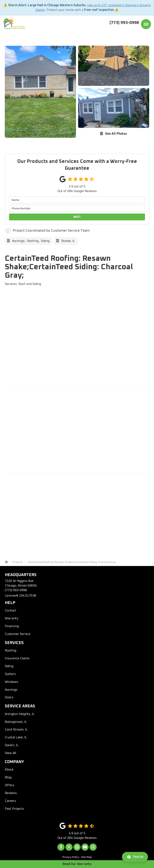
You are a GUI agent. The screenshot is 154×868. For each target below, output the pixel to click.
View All (11, 753)
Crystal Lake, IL (16, 737)
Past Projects (14, 809)
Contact (11, 610)
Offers (10, 785)
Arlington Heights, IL (20, 714)
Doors (9, 697)
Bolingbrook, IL (16, 722)
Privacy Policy (71, 857)
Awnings (11, 690)
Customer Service (18, 634)
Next (77, 217)
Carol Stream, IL (16, 729)
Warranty (12, 618)
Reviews (11, 793)
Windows (12, 682)
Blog (8, 777)
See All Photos (114, 134)
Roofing (11, 650)
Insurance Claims (17, 658)
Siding (9, 666)
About (9, 769)
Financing (12, 626)
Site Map (86, 857)
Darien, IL (12, 745)
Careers (10, 801)
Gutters (10, 674)
